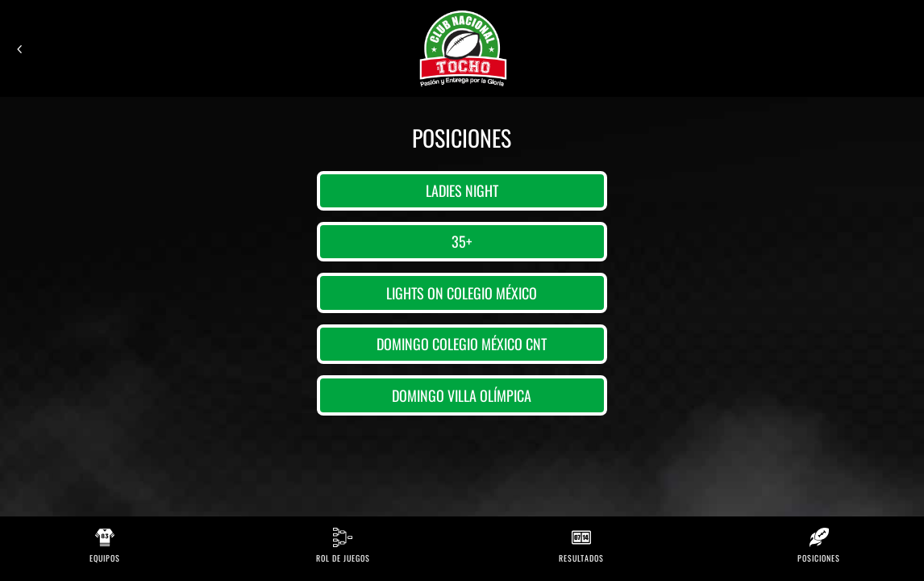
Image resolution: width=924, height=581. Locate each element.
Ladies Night (462, 190)
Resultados (581, 558)
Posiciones (819, 558)
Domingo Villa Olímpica (462, 395)
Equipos (105, 558)
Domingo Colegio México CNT (462, 344)
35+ (462, 241)
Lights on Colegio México (462, 293)
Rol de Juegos (343, 558)
